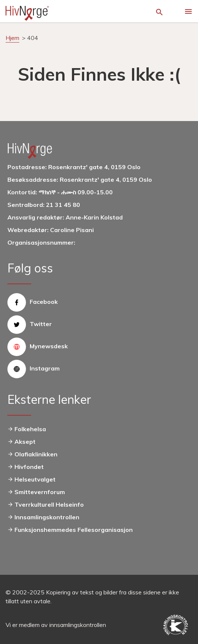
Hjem (12, 38)
